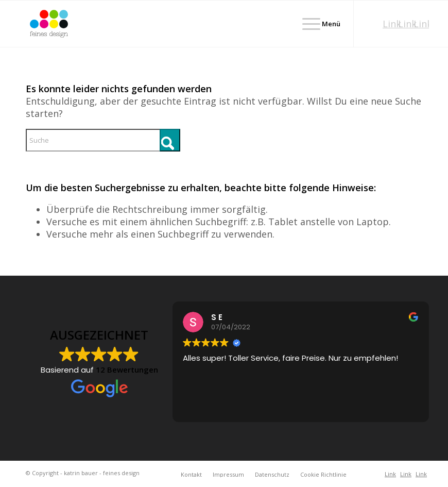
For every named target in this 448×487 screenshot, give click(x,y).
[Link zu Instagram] (406, 24)
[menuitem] (316, 24)
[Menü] (316, 24)
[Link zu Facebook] (421, 24)
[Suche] (103, 140)
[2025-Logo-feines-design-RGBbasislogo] (49, 24)
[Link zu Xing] (390, 24)
